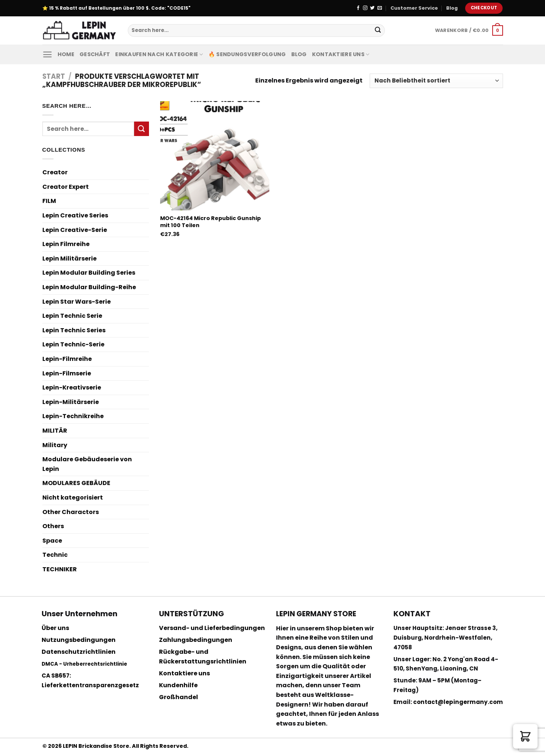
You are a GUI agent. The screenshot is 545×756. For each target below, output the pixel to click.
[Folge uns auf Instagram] (365, 8)
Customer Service (414, 8)
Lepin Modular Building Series (89, 273)
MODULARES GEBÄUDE (76, 483)
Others (53, 526)
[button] (525, 736)
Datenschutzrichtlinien (79, 652)
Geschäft (95, 54)
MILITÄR (55, 431)
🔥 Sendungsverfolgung (247, 54)
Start (54, 76)
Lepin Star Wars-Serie (77, 302)
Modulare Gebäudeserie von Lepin (87, 464)
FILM (49, 201)
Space (52, 541)
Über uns (55, 628)
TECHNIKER (60, 569)
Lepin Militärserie (69, 259)
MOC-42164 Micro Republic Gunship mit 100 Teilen (210, 222)
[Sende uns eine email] (380, 8)
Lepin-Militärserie (71, 402)
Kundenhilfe (178, 685)
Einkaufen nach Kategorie (159, 54)
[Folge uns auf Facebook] (358, 8)
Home (66, 54)
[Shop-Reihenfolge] (436, 81)
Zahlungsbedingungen (196, 640)
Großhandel (179, 697)
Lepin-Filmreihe (67, 359)
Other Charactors (71, 512)
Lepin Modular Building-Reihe (89, 287)
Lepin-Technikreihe (73, 416)
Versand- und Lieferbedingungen (212, 628)
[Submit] (378, 30)
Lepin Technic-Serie (73, 344)
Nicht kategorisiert (73, 497)
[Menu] (47, 54)
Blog (452, 8)
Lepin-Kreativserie (72, 387)
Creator (55, 172)
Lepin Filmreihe (66, 244)
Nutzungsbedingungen (79, 640)
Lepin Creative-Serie (75, 230)
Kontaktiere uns (341, 54)
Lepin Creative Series (75, 215)
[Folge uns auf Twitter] (372, 8)
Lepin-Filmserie (67, 373)
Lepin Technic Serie (72, 316)
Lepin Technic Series (74, 330)
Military (55, 445)
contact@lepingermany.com (458, 702)
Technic (55, 555)
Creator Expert (66, 187)
